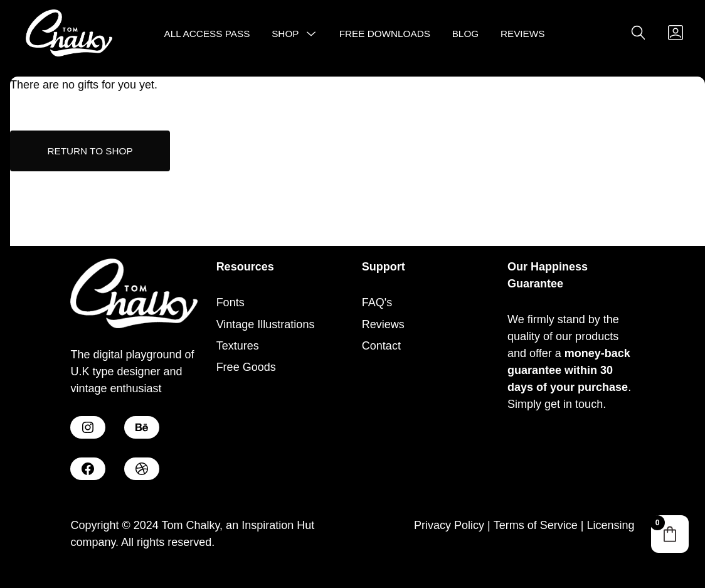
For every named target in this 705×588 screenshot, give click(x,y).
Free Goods (246, 367)
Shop (285, 34)
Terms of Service (536, 525)
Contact (381, 346)
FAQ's (377, 302)
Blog (466, 34)
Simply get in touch (555, 404)
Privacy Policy (449, 525)
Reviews (523, 34)
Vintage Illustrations (266, 324)
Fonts (231, 302)
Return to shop (90, 151)
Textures (238, 346)
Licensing (611, 525)
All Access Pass (207, 34)
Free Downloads (385, 34)
